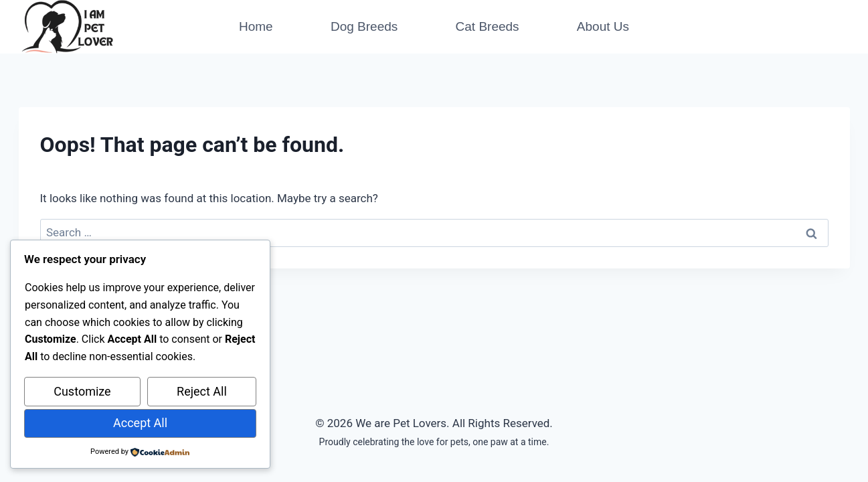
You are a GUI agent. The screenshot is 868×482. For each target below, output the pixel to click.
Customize (82, 391)
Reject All (202, 391)
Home (256, 26)
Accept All (140, 423)
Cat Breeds (488, 26)
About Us (603, 26)
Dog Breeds (364, 26)
